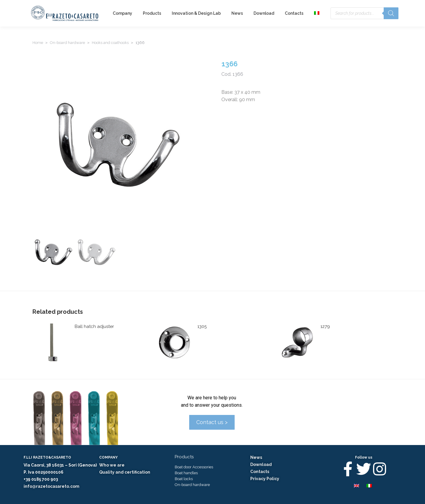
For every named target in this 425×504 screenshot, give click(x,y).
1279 (325, 326)
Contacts (260, 472)
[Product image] (51, 342)
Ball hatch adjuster (94, 326)
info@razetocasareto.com (52, 486)
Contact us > (212, 422)
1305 (202, 326)
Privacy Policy (265, 479)
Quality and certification (125, 472)
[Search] (391, 13)
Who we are (112, 465)
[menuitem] (317, 13)
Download (261, 464)
